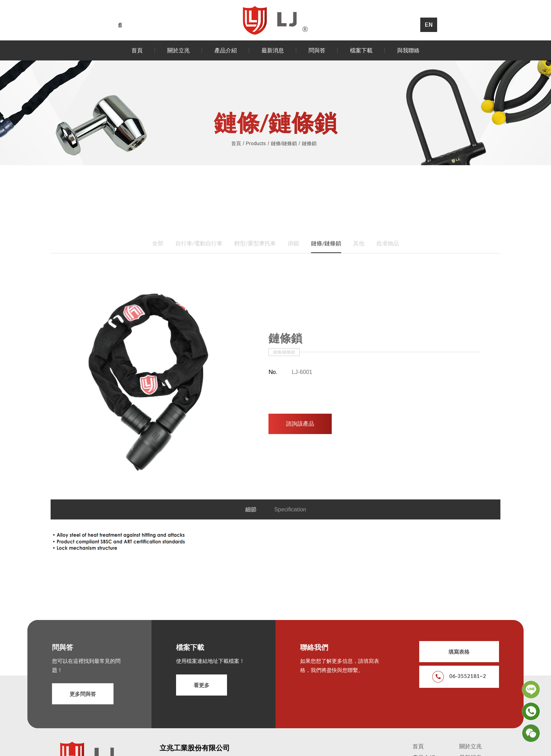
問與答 (317, 50)
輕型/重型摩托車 (255, 238)
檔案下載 (361, 50)
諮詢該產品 (300, 419)
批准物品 (388, 238)
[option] (148, 377)
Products (256, 142)
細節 (251, 505)
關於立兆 (179, 50)
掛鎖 (293, 238)
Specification (290, 505)
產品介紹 (226, 50)
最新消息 (273, 50)
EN (429, 25)
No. (273, 368)
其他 (359, 238)
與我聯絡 (408, 50)
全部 (158, 238)
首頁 (137, 50)
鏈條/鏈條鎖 (284, 142)
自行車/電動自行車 (199, 238)
